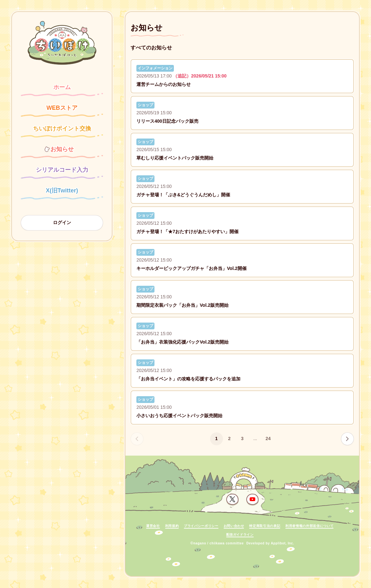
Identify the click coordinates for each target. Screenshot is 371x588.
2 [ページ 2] (229, 438)
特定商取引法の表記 (265, 526)
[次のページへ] (347, 439)
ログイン (62, 222)
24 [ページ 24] (268, 438)
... (255, 438)
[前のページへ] (137, 439)
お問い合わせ (234, 526)
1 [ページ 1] (217, 438)
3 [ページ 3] (242, 438)
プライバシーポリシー (201, 526)
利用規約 (172, 526)
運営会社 (153, 526)
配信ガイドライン (240, 535)
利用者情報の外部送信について (309, 526)
